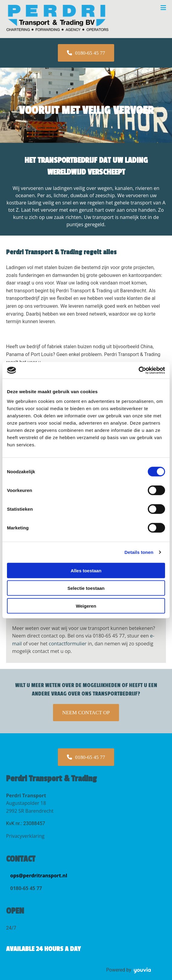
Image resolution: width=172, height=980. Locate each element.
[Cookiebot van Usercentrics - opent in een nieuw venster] (139, 370)
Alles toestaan (86, 570)
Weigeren (86, 606)
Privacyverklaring (25, 836)
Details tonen (139, 552)
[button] (86, 53)
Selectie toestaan (86, 588)
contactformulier (68, 644)
